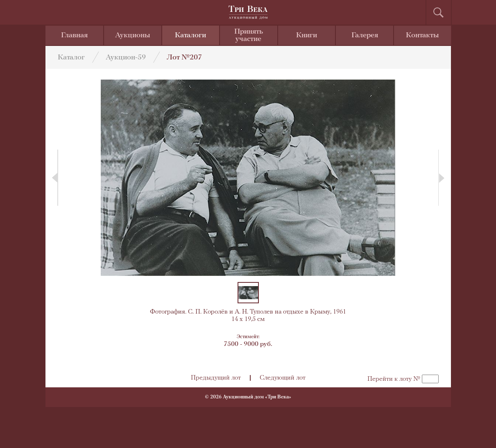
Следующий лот (283, 378)
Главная (74, 35)
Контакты (422, 35)
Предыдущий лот (216, 378)
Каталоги (190, 35)
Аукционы (133, 35)
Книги (307, 35)
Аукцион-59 (126, 58)
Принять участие (249, 35)
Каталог (71, 58)
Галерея (365, 35)
